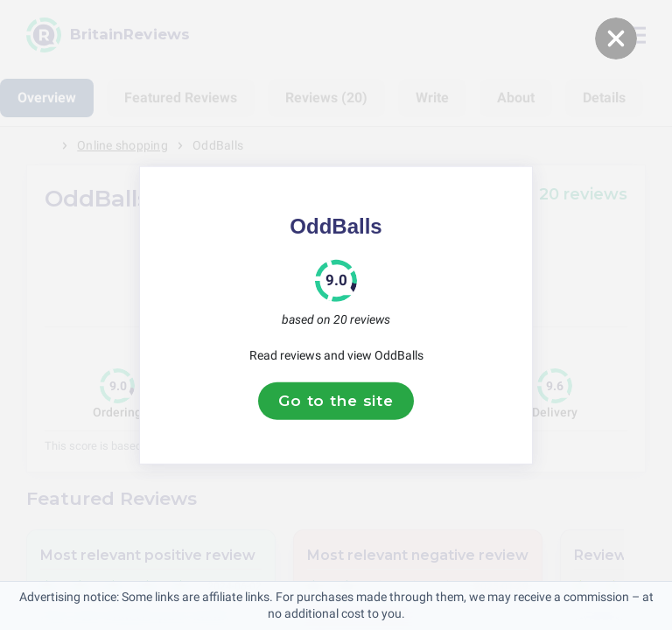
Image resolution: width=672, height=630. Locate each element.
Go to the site (336, 401)
